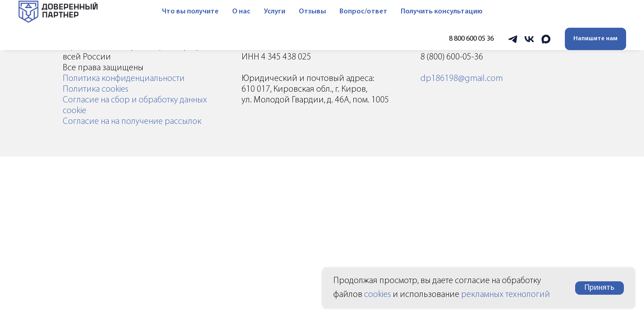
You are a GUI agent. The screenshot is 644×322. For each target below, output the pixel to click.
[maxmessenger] (546, 39)
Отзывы (305, 12)
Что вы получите (183, 12)
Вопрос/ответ (356, 12)
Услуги (267, 12)
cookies (377, 295)
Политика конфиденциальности (124, 79)
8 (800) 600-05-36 (452, 57)
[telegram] (513, 39)
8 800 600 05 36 (471, 39)
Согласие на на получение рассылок (132, 122)
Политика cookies (95, 89)
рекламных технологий (506, 295)
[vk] (529, 39)
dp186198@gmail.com (462, 79)
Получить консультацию (434, 12)
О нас (234, 12)
